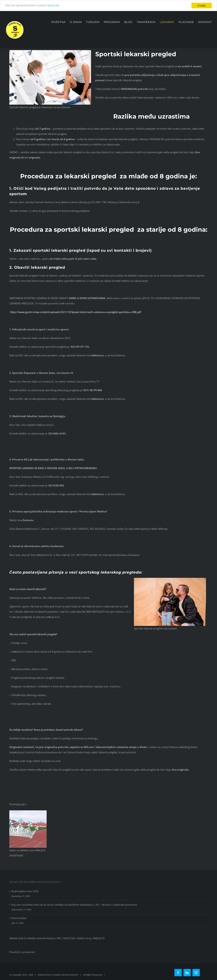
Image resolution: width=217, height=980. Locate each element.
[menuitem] (61, 22)
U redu (202, 6)
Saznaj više (56, 6)
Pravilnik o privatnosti (22, 952)
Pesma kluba (19, 918)
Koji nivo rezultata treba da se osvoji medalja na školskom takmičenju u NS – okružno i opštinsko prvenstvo (74, 905)
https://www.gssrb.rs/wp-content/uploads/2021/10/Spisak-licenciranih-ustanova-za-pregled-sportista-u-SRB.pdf (75, 312)
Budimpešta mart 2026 (25, 891)
